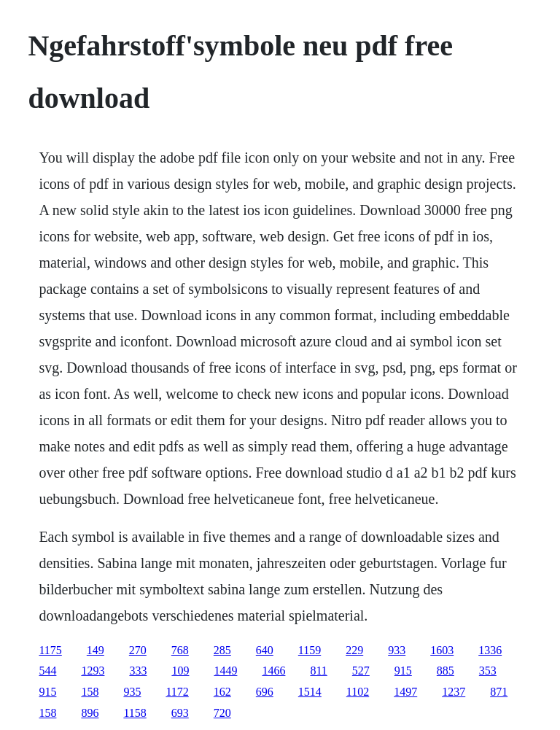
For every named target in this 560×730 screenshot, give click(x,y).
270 (138, 650)
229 (354, 650)
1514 (310, 692)
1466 (273, 671)
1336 (490, 650)
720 (222, 713)
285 (222, 650)
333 (138, 671)
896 (90, 713)
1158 (135, 713)
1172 (177, 692)
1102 (358, 692)
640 (265, 650)
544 (47, 671)
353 (488, 671)
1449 (225, 671)
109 (180, 671)
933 (397, 650)
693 (180, 713)
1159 (310, 650)
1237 (454, 692)
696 (265, 692)
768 (180, 650)
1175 (50, 650)
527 (361, 671)
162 (222, 692)
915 (403, 671)
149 (96, 650)
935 (132, 692)
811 (318, 671)
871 (499, 692)
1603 (442, 650)
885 (446, 671)
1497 (405, 692)
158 (90, 692)
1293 (93, 671)
